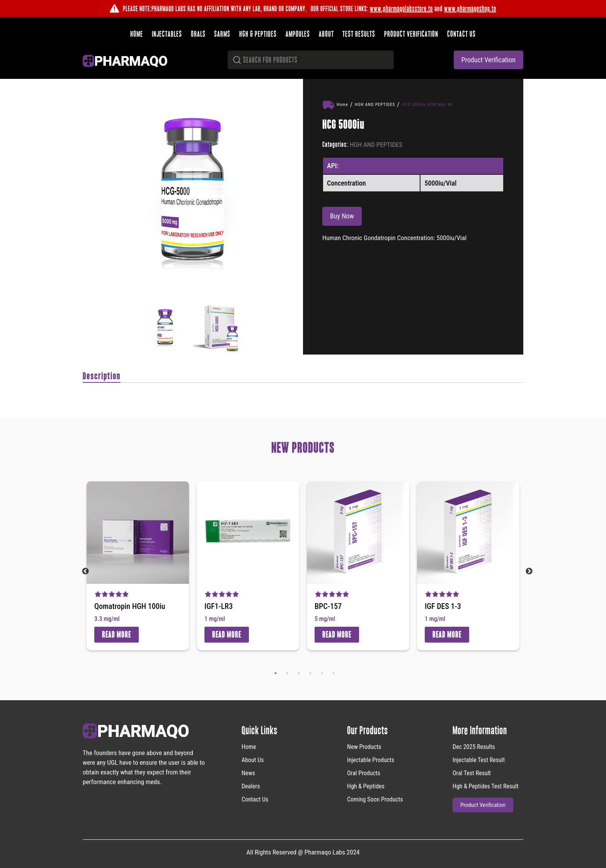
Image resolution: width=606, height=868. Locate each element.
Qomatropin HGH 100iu (130, 606)
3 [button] (299, 672)
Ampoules (298, 33)
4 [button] (310, 672)
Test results (358, 33)
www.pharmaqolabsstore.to (401, 9)
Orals (199, 33)
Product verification (410, 33)
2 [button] (287, 672)
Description (102, 376)
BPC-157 (328, 606)
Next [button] (529, 571)
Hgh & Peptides (366, 785)
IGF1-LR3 (219, 606)
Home (138, 33)
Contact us (460, 33)
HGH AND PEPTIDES (375, 104)
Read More (117, 634)
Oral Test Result (472, 772)
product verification (489, 59)
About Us (253, 759)
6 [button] (334, 672)
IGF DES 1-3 (443, 606)
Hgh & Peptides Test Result (485, 785)
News (248, 772)
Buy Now (342, 216)
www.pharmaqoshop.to (470, 9)
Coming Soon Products (375, 799)
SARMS (223, 33)
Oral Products (364, 772)
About (326, 33)
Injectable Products (371, 759)
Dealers (251, 785)
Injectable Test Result (479, 759)
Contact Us (255, 799)
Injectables (168, 33)
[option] (193, 189)
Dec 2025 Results (474, 746)
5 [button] (322, 672)
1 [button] (276, 672)
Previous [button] (85, 571)
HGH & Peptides (258, 33)
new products (364, 746)
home (249, 746)
